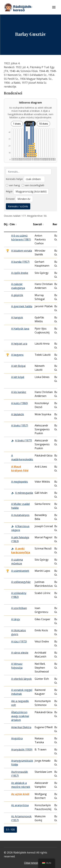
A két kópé (18, 377)
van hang (13, 185)
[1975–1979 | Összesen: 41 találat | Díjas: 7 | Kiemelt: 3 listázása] (33, 139)
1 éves (17, 124)
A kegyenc (17, 355)
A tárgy (16, 619)
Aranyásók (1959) (22, 749)
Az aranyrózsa (20, 805)
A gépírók (17, 295)
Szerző (38, 224)
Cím (13, 224)
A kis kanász (19, 392)
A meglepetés (20, 482)
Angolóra (17, 738)
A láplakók (18, 414)
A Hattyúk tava (20, 329)
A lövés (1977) (24, 440)
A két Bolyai (18, 366)
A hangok (17, 317)
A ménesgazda (24, 493)
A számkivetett (20, 571)
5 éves (30, 124)
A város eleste (20, 653)
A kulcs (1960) (20, 403)
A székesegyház (21, 582)
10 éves (43, 124)
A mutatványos (20, 515)
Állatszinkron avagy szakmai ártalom (20, 716)
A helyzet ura (19, 344)
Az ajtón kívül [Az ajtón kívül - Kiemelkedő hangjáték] (20, 794)
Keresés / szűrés (18, 206)
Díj (7, 224)
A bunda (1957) (20, 262)
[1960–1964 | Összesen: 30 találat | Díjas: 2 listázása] (27, 144)
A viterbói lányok (21, 679)
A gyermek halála (22, 306)
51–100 (10, 830)
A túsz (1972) (19, 641)
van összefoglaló (33, 185)
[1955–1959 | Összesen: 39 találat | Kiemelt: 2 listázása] (25, 140)
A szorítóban (19, 608)
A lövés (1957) (20, 425)
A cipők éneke (20, 273)
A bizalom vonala (22, 251)
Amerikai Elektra (21, 727)
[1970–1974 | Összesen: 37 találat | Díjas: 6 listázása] (31, 141)
